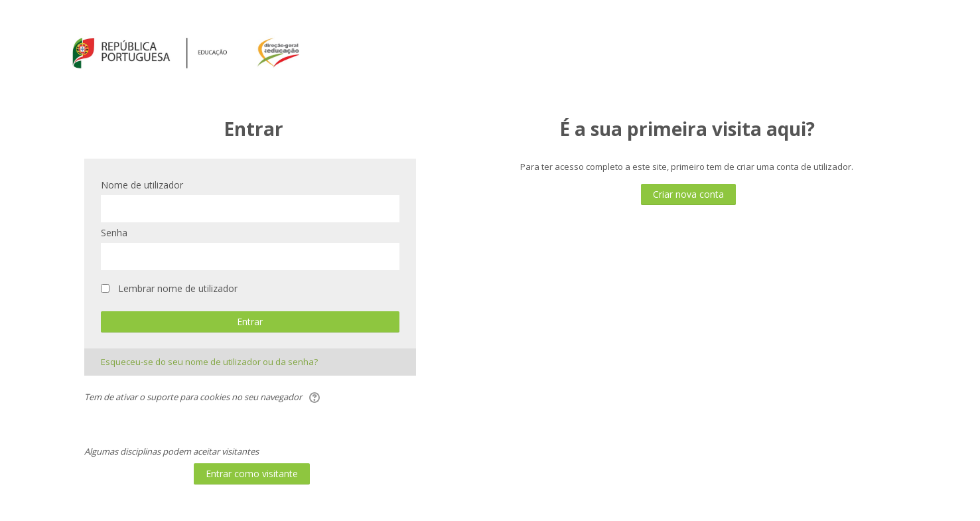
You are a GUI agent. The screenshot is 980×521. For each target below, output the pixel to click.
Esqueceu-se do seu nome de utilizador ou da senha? (209, 362)
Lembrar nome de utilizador (178, 288)
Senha (114, 233)
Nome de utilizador (142, 185)
